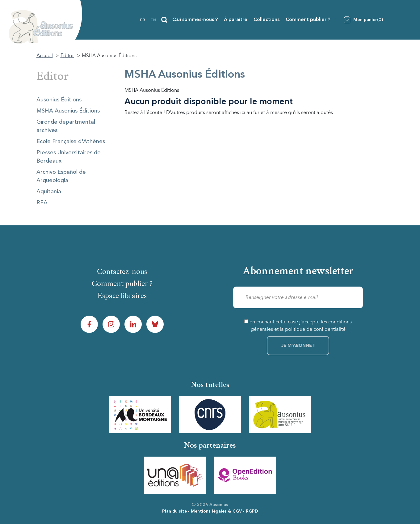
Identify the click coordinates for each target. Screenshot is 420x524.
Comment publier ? (308, 20)
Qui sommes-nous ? (195, 20)
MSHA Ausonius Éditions (68, 111)
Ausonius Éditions (59, 100)
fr (143, 20)
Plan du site (174, 511)
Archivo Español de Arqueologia (61, 176)
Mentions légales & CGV (216, 511)
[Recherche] (164, 20)
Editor (53, 76)
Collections (267, 20)
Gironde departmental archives (66, 126)
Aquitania (49, 192)
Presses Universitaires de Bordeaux (69, 157)
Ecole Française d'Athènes (71, 142)
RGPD (252, 511)
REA (42, 203)
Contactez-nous (122, 271)
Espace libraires (122, 296)
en (153, 20)
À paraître (236, 20)
